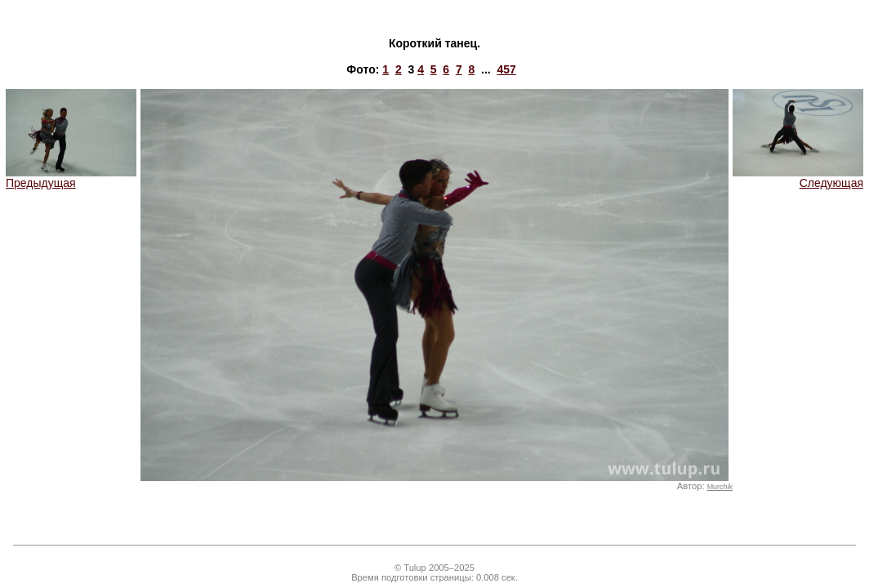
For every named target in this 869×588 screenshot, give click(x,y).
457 (506, 69)
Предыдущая (71, 178)
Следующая (798, 178)
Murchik (720, 487)
